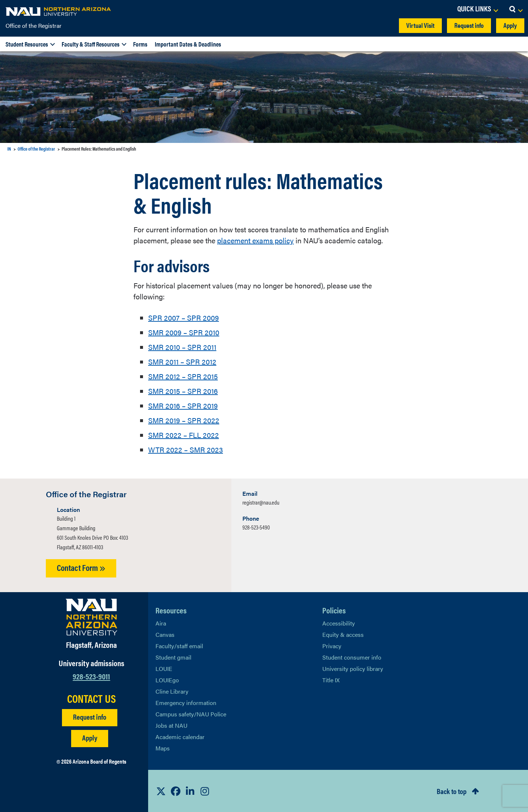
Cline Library (172, 691)
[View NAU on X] (161, 791)
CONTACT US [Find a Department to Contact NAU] (91, 698)
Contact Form (81, 567)
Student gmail (173, 657)
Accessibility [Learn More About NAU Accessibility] (339, 623)
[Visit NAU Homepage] (91, 617)
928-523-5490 (256, 527)
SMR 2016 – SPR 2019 (183, 405)
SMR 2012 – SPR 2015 (183, 376)
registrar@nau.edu (261, 502)
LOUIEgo (167, 680)
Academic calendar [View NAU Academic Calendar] (180, 737)
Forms (140, 44)
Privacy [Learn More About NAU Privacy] (332, 646)
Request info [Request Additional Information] (90, 717)
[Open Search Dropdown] (516, 9)
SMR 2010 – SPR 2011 (182, 347)
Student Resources (27, 44)
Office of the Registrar (34, 25)
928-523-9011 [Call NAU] (91, 676)
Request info (469, 25)
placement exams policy (255, 240)
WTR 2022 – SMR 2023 (186, 449)
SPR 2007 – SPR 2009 (184, 318)
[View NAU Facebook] (176, 791)
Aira (161, 623)
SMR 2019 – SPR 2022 (184, 420)
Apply (510, 25)
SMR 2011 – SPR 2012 (182, 361)
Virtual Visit (420, 25)
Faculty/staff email (179, 646)
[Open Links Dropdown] (477, 9)
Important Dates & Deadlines (188, 44)
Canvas (165, 634)
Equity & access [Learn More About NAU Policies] (343, 634)
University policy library (353, 669)
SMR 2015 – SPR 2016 (183, 391)
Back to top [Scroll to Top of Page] (452, 791)
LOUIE (164, 669)
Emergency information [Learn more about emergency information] (186, 703)
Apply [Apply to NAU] (90, 737)
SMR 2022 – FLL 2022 (184, 435)
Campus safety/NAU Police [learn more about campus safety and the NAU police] (191, 714)
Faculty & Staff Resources (91, 44)
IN (9, 149)
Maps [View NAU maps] (163, 748)
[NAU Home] (59, 11)
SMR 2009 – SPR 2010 (184, 332)
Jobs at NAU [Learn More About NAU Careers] (171, 725)
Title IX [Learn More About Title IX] (331, 680)
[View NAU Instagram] (205, 791)
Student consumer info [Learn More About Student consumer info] (352, 657)
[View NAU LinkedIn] (190, 791)
